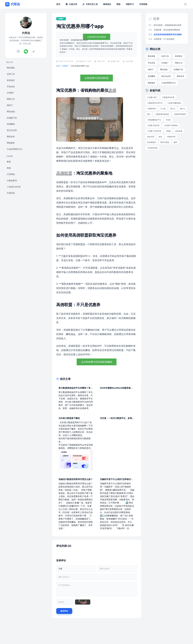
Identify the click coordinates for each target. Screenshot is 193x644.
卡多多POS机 (152, 148)
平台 (116, 148)
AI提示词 (71, 4)
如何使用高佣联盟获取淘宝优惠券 (165, 34)
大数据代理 (171, 137)
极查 (9, 162)
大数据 (168, 131)
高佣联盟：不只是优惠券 (162, 39)
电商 (85, 318)
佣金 (73, 334)
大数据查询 (12, 181)
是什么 (173, 109)
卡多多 (168, 120)
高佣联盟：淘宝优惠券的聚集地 (164, 30)
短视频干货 (12, 118)
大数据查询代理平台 (155, 103)
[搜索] (186, 4)
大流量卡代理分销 (154, 131)
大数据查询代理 (168, 97)
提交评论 (64, 611)
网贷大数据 (165, 142)
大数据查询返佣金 (162, 114)
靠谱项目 (107, 4)
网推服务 (11, 143)
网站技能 (11, 112)
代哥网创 (11, 174)
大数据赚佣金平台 (154, 120)
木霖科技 (11, 193)
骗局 (175, 142)
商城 (9, 168)
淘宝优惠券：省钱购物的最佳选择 (165, 25)
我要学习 (130, 4)
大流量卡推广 (152, 97)
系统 (97, 272)
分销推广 (11, 93)
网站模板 (11, 68)
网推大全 (11, 99)
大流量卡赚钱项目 (174, 103)
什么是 (163, 109)
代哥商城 (143, 4)
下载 (63, 256)
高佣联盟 (64, 173)
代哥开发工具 (90, 4)
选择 (112, 90)
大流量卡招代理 (153, 125)
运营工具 (11, 74)
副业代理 (151, 137)
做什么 (183, 109)
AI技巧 (10, 105)
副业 (160, 137)
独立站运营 (12, 130)
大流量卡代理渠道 (171, 125)
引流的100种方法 (15, 149)
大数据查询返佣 (180, 114)
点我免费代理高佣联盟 (97, 37)
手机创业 (11, 87)
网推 (118, 4)
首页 (58, 4)
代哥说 (13, 4)
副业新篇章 (152, 142)
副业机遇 (179, 131)
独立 (149, 114)
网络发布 (11, 137)
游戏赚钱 (11, 124)
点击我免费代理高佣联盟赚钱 (97, 362)
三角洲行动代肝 (14, 187)
